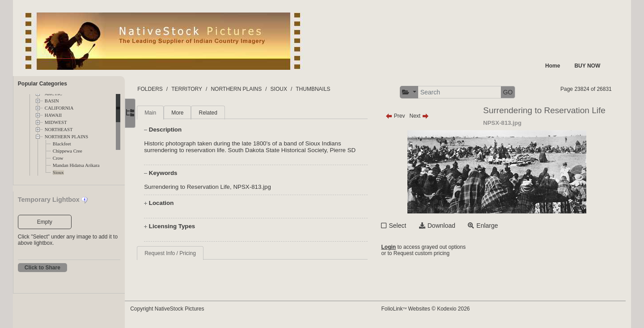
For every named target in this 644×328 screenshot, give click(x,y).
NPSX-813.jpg (269, 187)
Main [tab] (167, 113)
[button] (417, 92)
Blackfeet (62, 144)
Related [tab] (225, 113)
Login (396, 247)
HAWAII (53, 115)
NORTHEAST (59, 130)
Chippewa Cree (68, 151)
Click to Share (42, 268)
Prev (403, 116)
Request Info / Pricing (187, 253)
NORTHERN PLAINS (66, 137)
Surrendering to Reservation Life (204, 187)
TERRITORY (204, 89)
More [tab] (194, 113)
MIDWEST (56, 122)
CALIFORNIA (59, 108)
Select (405, 226)
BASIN (52, 101)
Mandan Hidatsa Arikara (76, 165)
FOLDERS (167, 89)
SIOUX (295, 89)
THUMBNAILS (330, 89)
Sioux (58, 173)
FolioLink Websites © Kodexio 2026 (433, 309)
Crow (58, 158)
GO (516, 92)
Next (427, 116)
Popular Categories (42, 84)
